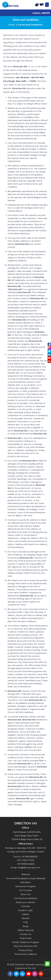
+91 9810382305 (30, 857)
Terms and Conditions (26, 954)
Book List (26, 894)
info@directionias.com (29, 868)
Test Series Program (26, 886)
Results (26, 918)
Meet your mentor (26, 902)
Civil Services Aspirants (26, 898)
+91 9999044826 (26, 864)
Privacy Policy (26, 950)
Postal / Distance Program (26, 942)
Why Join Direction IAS (26, 946)
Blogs (26, 926)
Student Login (26, 910)
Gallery (26, 914)
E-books (26, 906)
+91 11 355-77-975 (26, 860)
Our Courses (26, 890)
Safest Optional (26, 930)
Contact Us (26, 934)
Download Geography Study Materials (26, 878)
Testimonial (26, 938)
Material (26, 874)
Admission (26, 882)
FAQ (26, 922)
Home (11, 25)
